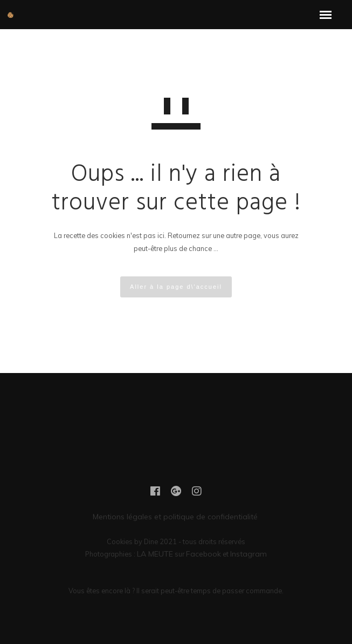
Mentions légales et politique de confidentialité (176, 517)
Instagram (249, 554)
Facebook (203, 554)
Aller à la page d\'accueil (176, 287)
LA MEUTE (155, 554)
